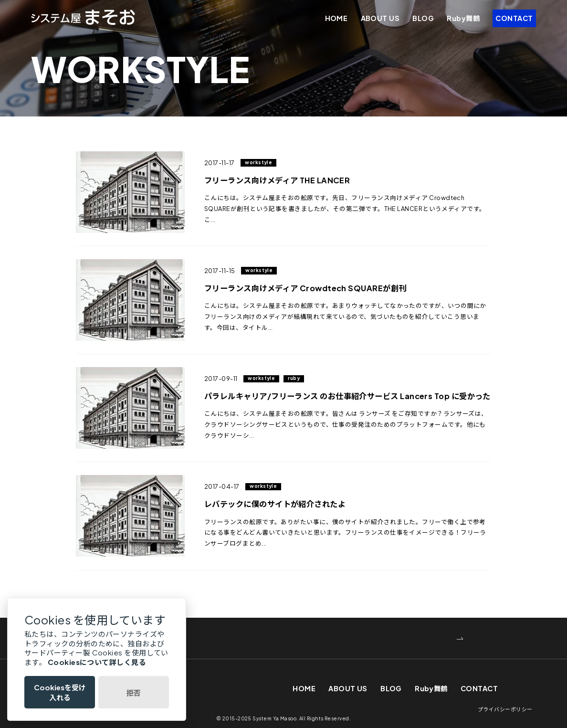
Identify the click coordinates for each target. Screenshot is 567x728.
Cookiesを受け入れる (60, 692)
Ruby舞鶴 (463, 18)
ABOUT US (380, 18)
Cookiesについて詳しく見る (97, 662)
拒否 (134, 692)
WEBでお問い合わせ (136, 636)
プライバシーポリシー (505, 707)
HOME (336, 18)
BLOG (423, 18)
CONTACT (514, 18)
